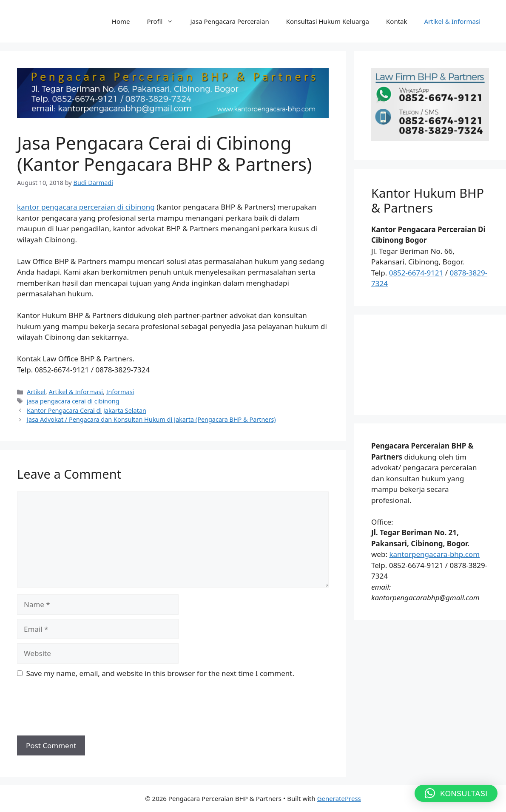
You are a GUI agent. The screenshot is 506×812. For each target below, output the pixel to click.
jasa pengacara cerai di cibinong (73, 401)
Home (121, 21)
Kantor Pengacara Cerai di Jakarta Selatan (87, 410)
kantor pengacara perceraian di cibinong (86, 207)
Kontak (397, 21)
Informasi (120, 392)
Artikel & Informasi (452, 21)
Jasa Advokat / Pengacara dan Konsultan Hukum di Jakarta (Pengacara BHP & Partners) (151, 419)
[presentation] (82, 710)
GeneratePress (339, 798)
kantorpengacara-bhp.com (434, 554)
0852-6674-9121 (416, 273)
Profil (165, 21)
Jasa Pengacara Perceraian (229, 21)
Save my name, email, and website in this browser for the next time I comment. (160, 673)
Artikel (36, 392)
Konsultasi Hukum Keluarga (328, 21)
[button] (456, 793)
